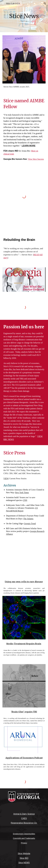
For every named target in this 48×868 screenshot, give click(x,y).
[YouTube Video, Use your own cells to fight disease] (24, 563)
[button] (3, 4)
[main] (24, 16)
